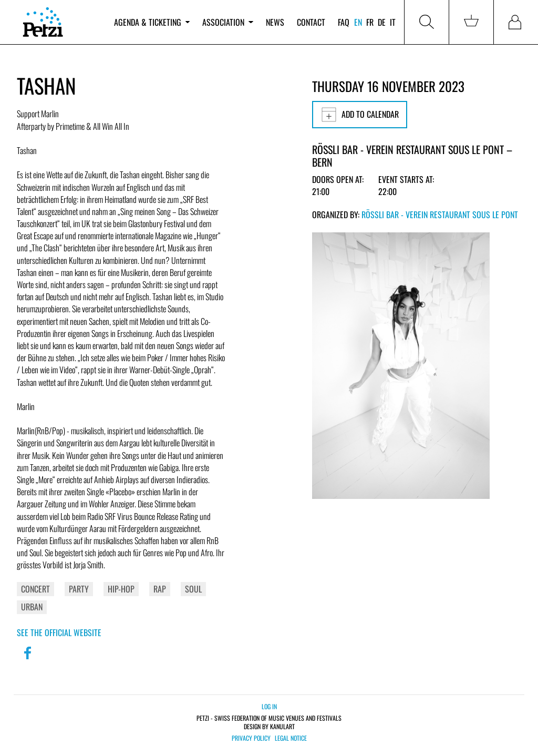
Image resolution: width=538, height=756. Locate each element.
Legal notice (291, 738)
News (275, 22)
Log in (269, 706)
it (393, 22)
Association (227, 22)
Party (79, 589)
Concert (35, 589)
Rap (160, 589)
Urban (32, 607)
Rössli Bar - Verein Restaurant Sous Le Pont (440, 214)
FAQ (344, 22)
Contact (311, 22)
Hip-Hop (121, 589)
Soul (193, 589)
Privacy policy (251, 738)
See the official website (59, 632)
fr (370, 22)
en (358, 22)
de (382, 22)
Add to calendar (360, 115)
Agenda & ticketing (152, 22)
